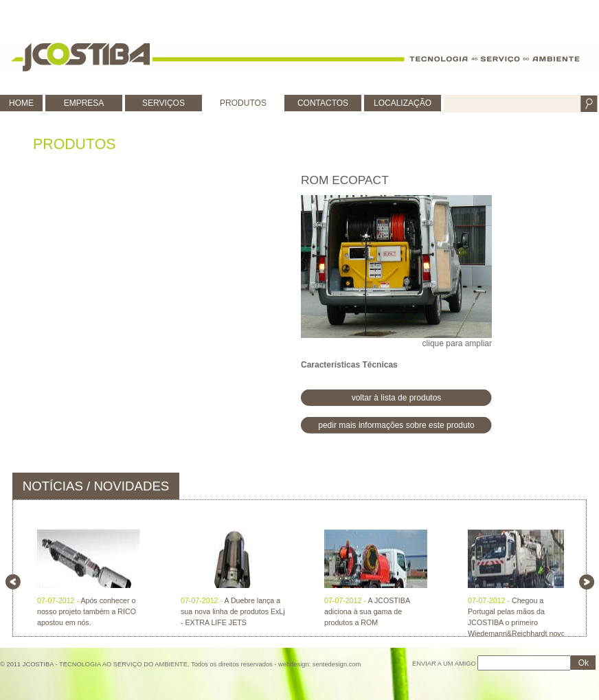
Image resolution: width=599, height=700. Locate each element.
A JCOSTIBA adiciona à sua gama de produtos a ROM (367, 611)
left (13, 582)
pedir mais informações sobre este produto (396, 425)
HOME (21, 103)
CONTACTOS (323, 103)
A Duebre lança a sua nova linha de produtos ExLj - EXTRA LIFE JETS (233, 611)
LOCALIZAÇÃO (403, 103)
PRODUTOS (243, 103)
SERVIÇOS (163, 103)
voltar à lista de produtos (397, 398)
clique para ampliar (396, 272)
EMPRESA (84, 103)
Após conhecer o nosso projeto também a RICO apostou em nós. (87, 611)
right (587, 582)
